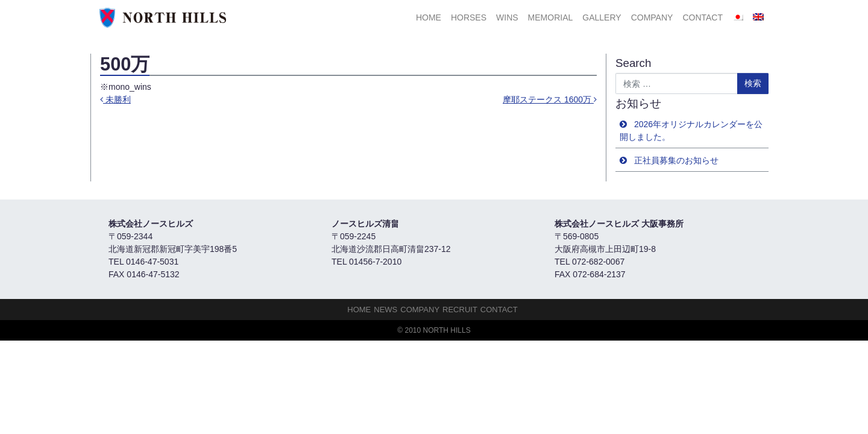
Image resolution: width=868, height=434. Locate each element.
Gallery (602, 17)
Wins (507, 17)
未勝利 (115, 99)
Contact (703, 17)
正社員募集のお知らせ (676, 160)
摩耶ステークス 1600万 (550, 99)
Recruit (460, 310)
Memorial (551, 17)
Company (652, 17)
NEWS (385, 310)
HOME (429, 17)
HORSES (469, 17)
